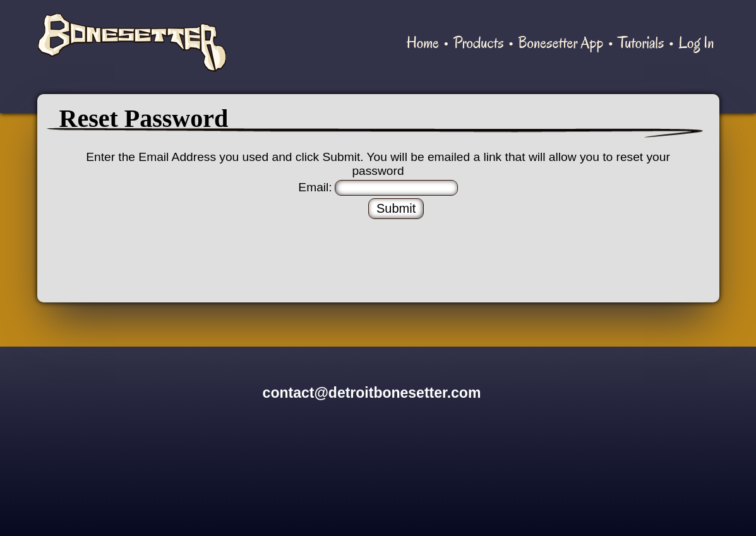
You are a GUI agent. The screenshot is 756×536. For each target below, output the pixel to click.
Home (423, 43)
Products (479, 43)
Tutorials (641, 43)
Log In (696, 43)
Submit (396, 208)
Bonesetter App (561, 43)
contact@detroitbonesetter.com (372, 393)
